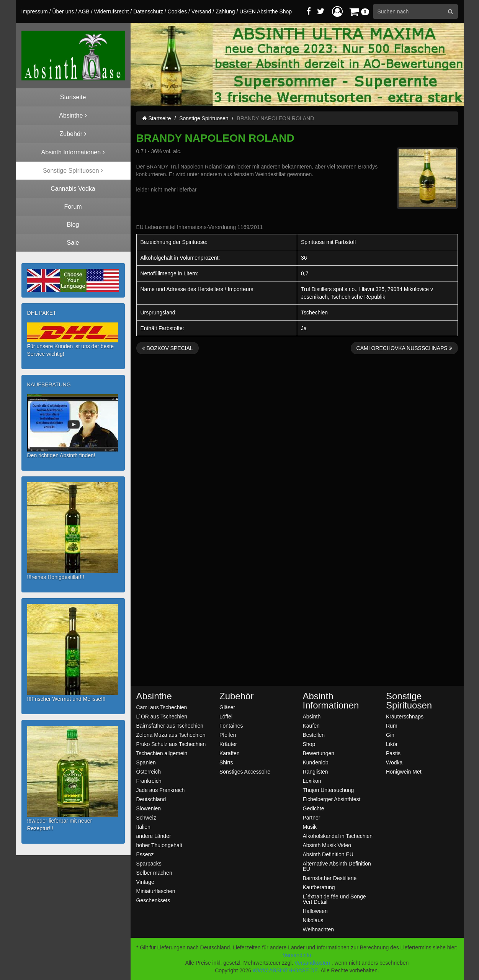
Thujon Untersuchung (329, 790)
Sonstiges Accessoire (245, 771)
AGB (84, 11)
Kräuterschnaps (405, 716)
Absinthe (154, 696)
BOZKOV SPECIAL (168, 348)
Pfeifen (228, 735)
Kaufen (311, 726)
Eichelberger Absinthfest (332, 799)
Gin (390, 735)
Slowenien (149, 808)
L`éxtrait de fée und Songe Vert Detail (334, 899)
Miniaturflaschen (156, 891)
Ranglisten (316, 771)
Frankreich (149, 781)
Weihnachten (318, 929)
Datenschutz (148, 11)
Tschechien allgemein (162, 753)
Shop (309, 744)
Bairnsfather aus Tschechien (170, 726)
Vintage (145, 882)
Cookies (177, 11)
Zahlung (225, 11)
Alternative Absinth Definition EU (337, 866)
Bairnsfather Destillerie (330, 878)
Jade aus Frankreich (161, 790)
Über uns (63, 11)
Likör (392, 744)
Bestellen (314, 735)
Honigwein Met (404, 771)
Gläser (227, 707)
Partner (312, 817)
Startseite (157, 118)
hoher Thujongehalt (159, 845)
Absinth (312, 716)
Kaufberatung (319, 887)
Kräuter (228, 744)
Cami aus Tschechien (162, 707)
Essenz (145, 854)
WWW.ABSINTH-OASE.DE (285, 970)
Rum (392, 726)
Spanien (146, 762)
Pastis (393, 753)
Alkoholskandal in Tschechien (338, 836)
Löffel (226, 716)
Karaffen (230, 753)
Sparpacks (149, 863)
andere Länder (154, 836)
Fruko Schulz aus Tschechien (171, 744)
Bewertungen (319, 753)
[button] (337, 11)
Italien (143, 827)
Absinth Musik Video (327, 845)
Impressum (35, 11)
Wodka (394, 762)
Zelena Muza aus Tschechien (171, 735)
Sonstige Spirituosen (204, 118)
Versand (201, 11)
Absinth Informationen (331, 701)
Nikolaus (313, 920)
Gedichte (314, 808)
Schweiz (146, 817)
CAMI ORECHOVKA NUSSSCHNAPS (404, 348)
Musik (310, 827)
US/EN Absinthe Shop (266, 11)
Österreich (149, 771)
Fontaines (231, 726)
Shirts (226, 762)
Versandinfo (297, 955)
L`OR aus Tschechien (162, 716)
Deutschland (151, 799)
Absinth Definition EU (328, 854)
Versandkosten (312, 963)
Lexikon (312, 781)
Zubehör (236, 696)
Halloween (315, 911)
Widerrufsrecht (111, 11)
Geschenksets (153, 900)
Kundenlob (316, 762)
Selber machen (154, 873)
